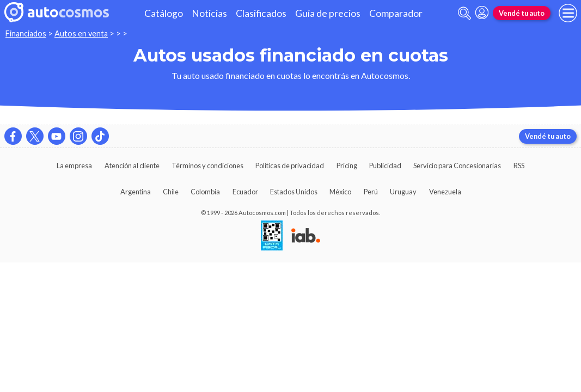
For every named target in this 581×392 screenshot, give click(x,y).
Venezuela (445, 192)
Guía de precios (328, 13)
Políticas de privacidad (290, 166)
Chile (171, 192)
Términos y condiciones (207, 166)
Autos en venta (81, 33)
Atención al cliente (132, 166)
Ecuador (245, 192)
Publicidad (385, 166)
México (340, 192)
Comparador (396, 13)
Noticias (209, 13)
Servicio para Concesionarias (457, 166)
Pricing (347, 166)
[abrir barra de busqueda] (464, 13)
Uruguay (403, 192)
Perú (371, 192)
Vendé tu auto (522, 13)
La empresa (74, 166)
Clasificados (261, 13)
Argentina (136, 192)
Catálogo (164, 13)
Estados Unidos (294, 192)
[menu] (568, 13)
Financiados (26, 33)
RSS (519, 166)
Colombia (205, 192)
